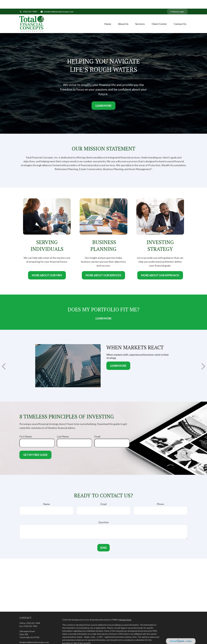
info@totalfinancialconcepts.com (57, 3)
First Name (26, 428)
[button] (108, 15)
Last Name (63, 428)
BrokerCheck (125, 611)
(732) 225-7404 (28, 3)
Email (97, 428)
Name (47, 495)
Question (104, 514)
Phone (160, 495)
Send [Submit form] (103, 539)
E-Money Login (177, 3)
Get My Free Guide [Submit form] (35, 446)
